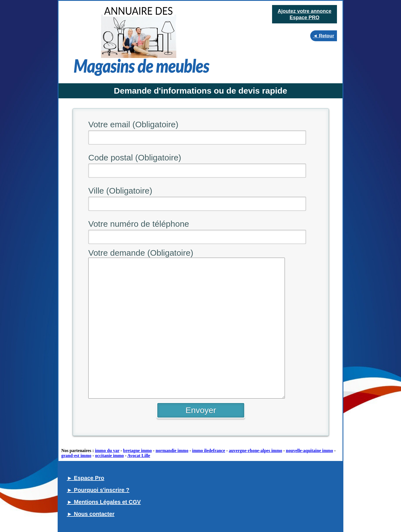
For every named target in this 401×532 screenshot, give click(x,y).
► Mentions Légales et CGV (104, 502)
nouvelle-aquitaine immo (310, 451)
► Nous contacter (91, 514)
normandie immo (172, 451)
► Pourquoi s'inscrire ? (98, 490)
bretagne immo (137, 451)
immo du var (107, 451)
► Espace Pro (85, 478)
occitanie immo (109, 456)
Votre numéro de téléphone (139, 224)
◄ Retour (324, 36)
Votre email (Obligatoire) (133, 124)
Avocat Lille (139, 456)
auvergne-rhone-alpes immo (256, 451)
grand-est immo (76, 456)
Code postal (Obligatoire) (135, 158)
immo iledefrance (209, 451)
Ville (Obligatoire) (120, 191)
